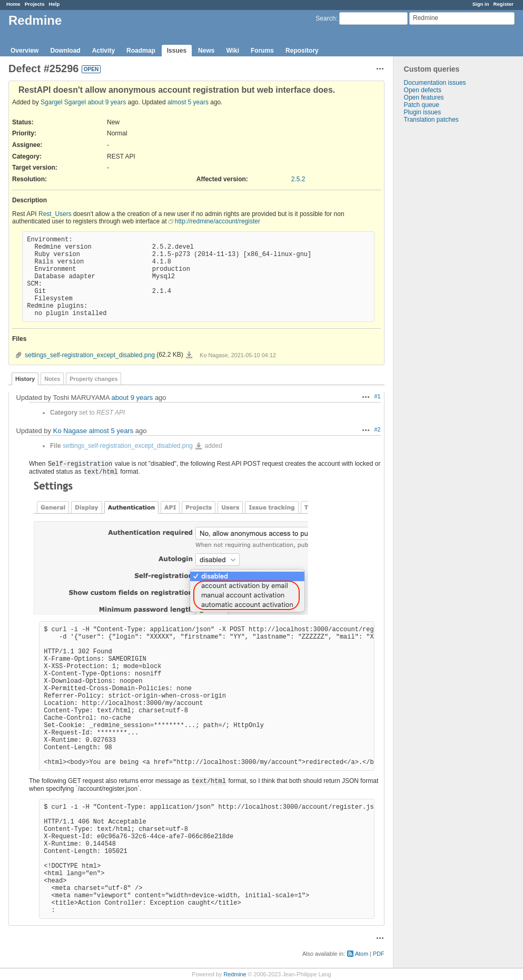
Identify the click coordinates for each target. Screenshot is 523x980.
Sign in (481, 4)
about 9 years (107, 102)
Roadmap (141, 51)
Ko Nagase (70, 431)
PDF (379, 954)
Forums (262, 51)
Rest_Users (55, 214)
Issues (177, 51)
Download (65, 51)
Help (55, 4)
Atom (362, 954)
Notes (52, 379)
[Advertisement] (446, 289)
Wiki (233, 51)
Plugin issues (423, 112)
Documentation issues (435, 83)
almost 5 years (188, 102)
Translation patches (431, 120)
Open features (424, 97)
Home (13, 4)
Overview (24, 51)
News (206, 51)
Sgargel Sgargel (63, 102)
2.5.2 (298, 179)
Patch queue (422, 105)
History (25, 379)
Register (504, 4)
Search (325, 18)
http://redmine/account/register (218, 221)
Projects (35, 4)
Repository (302, 51)
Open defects (423, 90)
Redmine (235, 974)
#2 (378, 429)
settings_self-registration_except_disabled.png (90, 355)
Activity (103, 51)
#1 (378, 396)
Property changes (93, 379)
